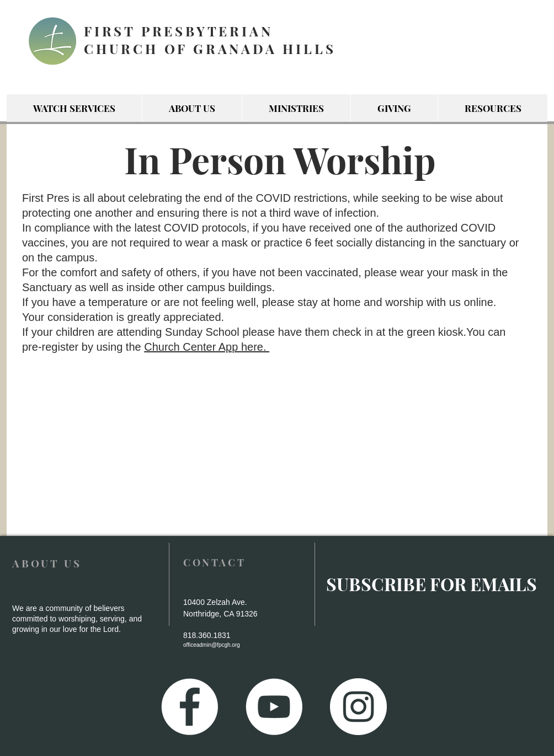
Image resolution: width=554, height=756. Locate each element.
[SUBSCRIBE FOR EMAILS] (431, 584)
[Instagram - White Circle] (358, 707)
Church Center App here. (207, 347)
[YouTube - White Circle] (274, 707)
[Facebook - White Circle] (190, 707)
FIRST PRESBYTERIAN (178, 31)
